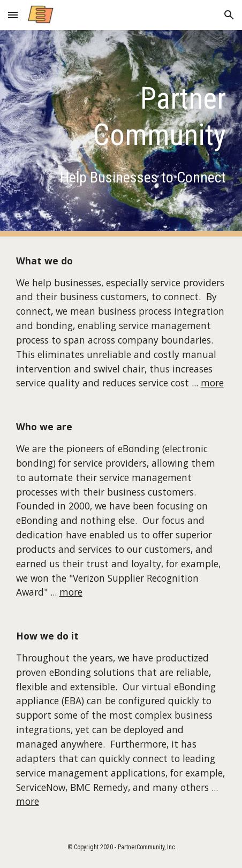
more (212, 383)
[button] (13, 15)
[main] (121, 117)
